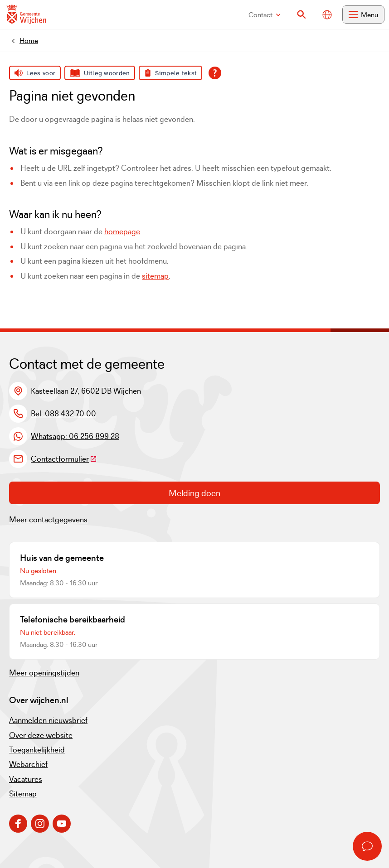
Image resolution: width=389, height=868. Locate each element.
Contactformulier (64, 459)
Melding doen (194, 493)
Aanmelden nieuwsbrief (48, 720)
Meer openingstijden (44, 673)
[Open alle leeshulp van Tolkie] (215, 73)
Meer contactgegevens (48, 520)
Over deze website (41, 735)
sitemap (155, 276)
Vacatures (26, 779)
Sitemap (23, 794)
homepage (122, 231)
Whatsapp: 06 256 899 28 (75, 436)
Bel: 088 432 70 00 (63, 414)
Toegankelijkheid (37, 750)
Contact (265, 15)
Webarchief (28, 764)
